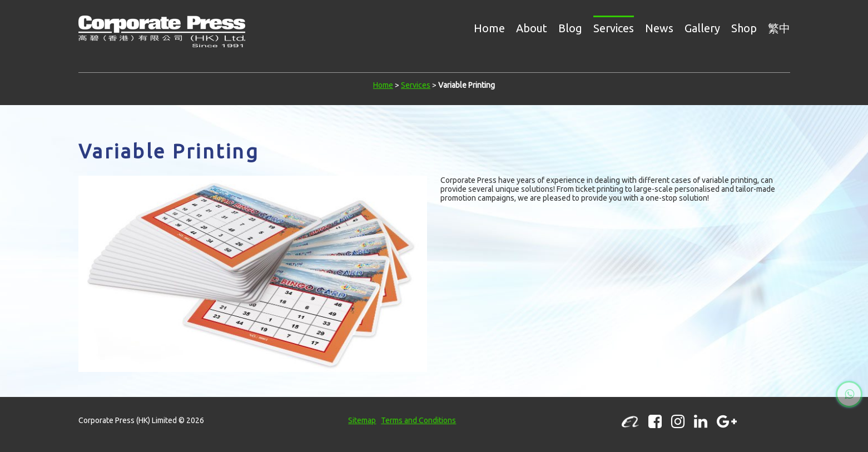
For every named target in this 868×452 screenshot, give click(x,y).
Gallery (702, 28)
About (532, 28)
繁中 (779, 28)
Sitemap (362, 420)
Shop (744, 28)
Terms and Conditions (418, 420)
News (659, 28)
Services (614, 28)
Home (489, 28)
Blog (570, 28)
